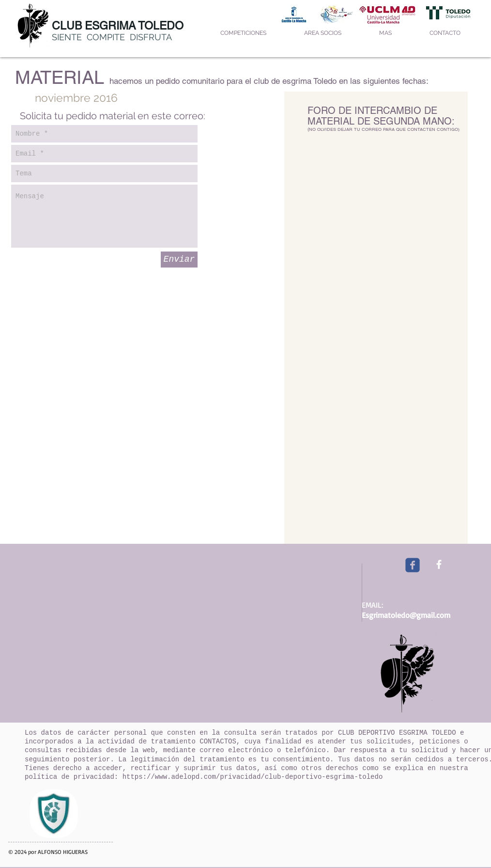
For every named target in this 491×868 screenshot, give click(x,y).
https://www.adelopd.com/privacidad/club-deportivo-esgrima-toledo (253, 777)
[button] (243, 33)
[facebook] (439, 564)
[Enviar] (179, 260)
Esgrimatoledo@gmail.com (406, 615)
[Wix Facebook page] (413, 565)
